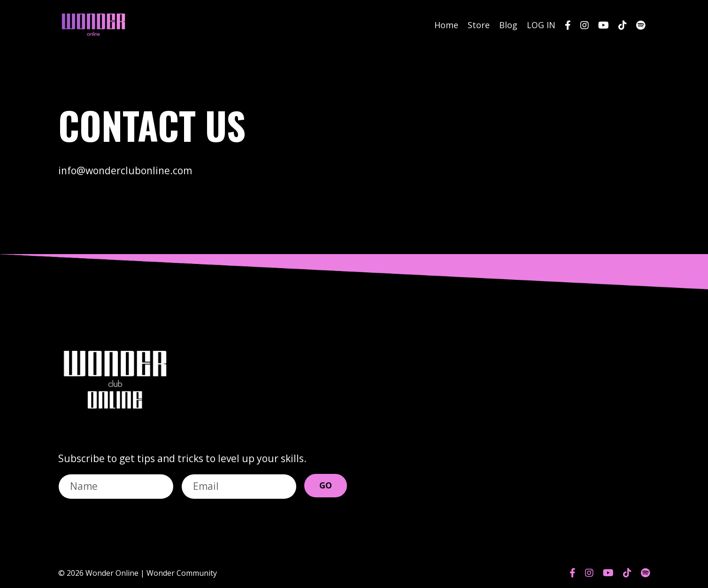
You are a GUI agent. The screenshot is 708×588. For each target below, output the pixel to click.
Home (446, 25)
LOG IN (541, 25)
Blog (508, 25)
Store (479, 25)
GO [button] (326, 485)
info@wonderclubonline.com (125, 170)
